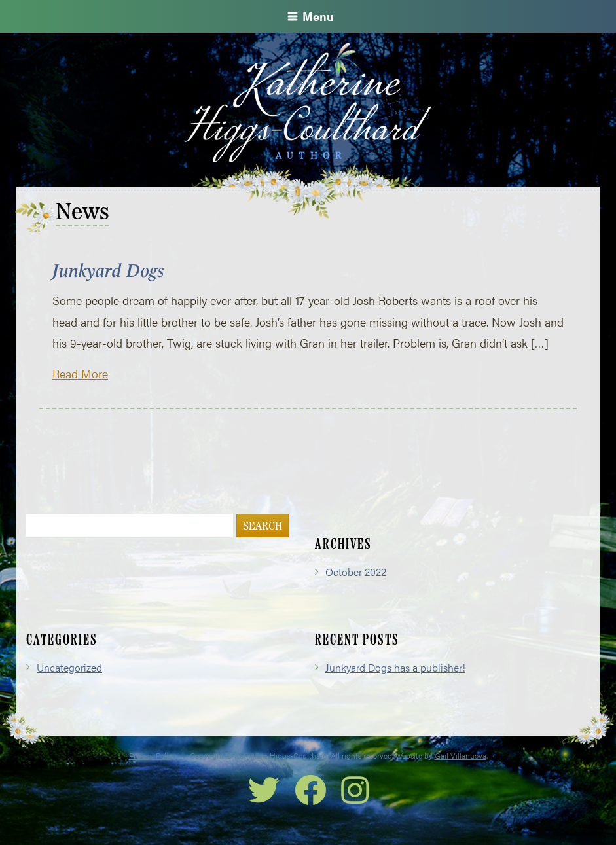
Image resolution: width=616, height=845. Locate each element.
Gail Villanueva (461, 755)
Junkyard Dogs (108, 271)
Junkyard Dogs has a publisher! (395, 667)
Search (263, 527)
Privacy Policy (153, 755)
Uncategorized (69, 667)
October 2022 (356, 572)
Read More (80, 373)
